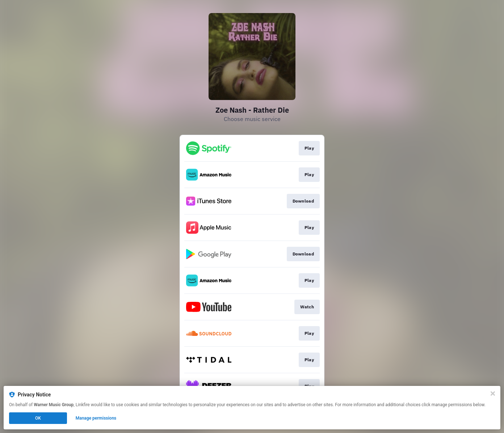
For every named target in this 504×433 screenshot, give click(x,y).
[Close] (493, 394)
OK (38, 418)
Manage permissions (96, 418)
